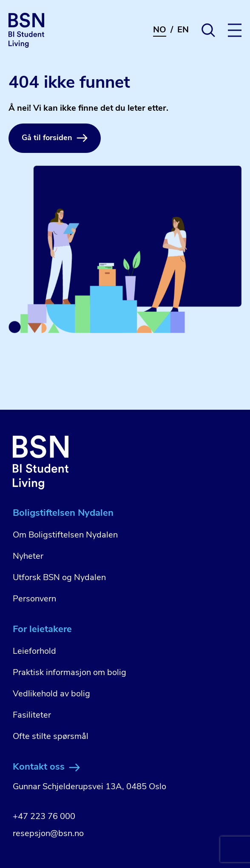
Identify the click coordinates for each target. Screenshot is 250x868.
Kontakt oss (46, 767)
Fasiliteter (32, 716)
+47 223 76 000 (44, 817)
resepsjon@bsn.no (48, 834)
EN (183, 30)
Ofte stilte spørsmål (51, 737)
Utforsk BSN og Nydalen (59, 578)
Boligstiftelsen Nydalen (63, 513)
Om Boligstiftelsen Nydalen (65, 535)
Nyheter (28, 557)
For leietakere (42, 630)
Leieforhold (34, 652)
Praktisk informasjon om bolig (70, 673)
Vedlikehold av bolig (51, 694)
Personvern (34, 599)
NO (160, 30)
